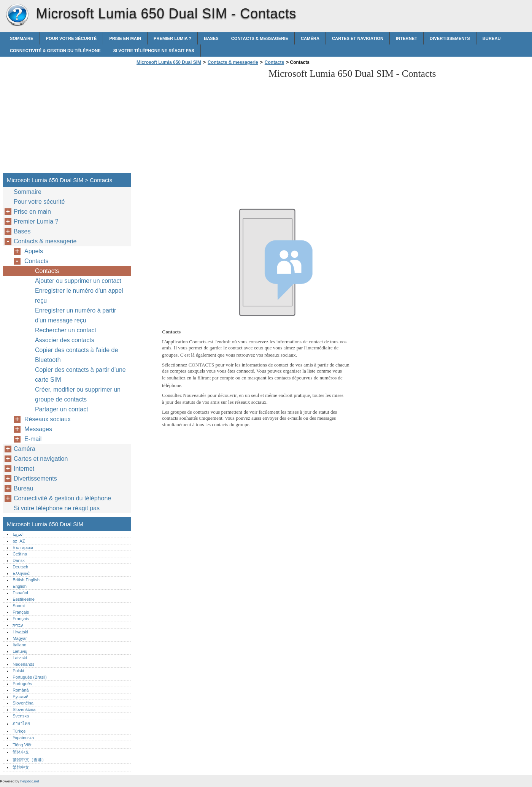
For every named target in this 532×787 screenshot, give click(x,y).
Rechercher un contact (66, 330)
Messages (38, 429)
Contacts (274, 62)
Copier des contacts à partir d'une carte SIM (80, 375)
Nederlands (23, 664)
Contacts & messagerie (260, 38)
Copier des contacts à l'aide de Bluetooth (76, 355)
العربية (18, 534)
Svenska (21, 716)
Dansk (19, 560)
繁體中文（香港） (29, 760)
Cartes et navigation (358, 38)
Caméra (310, 38)
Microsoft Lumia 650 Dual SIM (17, 15)
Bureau (492, 38)
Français (21, 612)
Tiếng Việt (22, 745)
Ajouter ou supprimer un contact (78, 281)
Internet (407, 38)
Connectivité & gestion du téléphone (55, 51)
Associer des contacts (65, 340)
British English (26, 580)
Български (23, 547)
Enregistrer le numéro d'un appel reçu (79, 296)
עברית (18, 625)
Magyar (20, 638)
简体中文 (21, 752)
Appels (34, 251)
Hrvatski (20, 632)
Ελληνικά (21, 573)
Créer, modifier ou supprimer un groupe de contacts (78, 394)
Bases (211, 38)
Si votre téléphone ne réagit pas (154, 51)
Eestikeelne (24, 599)
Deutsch (20, 567)
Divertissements (450, 38)
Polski (18, 671)
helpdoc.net (30, 781)
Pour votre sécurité (71, 38)
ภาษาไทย (21, 724)
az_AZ (19, 541)
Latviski (20, 658)
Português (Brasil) (30, 677)
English (20, 586)
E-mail (33, 439)
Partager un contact (62, 409)
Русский (21, 697)
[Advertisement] (199, 121)
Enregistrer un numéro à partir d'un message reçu (75, 315)
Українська (23, 738)
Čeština (20, 554)
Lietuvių (20, 651)
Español (20, 593)
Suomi (19, 606)
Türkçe (19, 731)
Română (21, 690)
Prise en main (125, 38)
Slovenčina (23, 703)
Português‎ (22, 684)
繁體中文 (21, 767)
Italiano (19, 645)
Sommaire (22, 38)
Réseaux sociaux (48, 419)
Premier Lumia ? (172, 38)
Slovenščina (24, 709)
